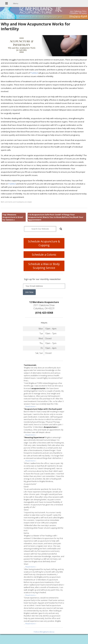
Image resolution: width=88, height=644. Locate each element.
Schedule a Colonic (44, 255)
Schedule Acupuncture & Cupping (44, 243)
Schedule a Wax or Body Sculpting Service (44, 266)
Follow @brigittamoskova (44, 632)
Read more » (31, 406)
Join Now (29, 292)
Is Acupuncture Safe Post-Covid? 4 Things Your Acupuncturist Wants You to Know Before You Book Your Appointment (56, 217)
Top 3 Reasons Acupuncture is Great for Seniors (13, 217)
